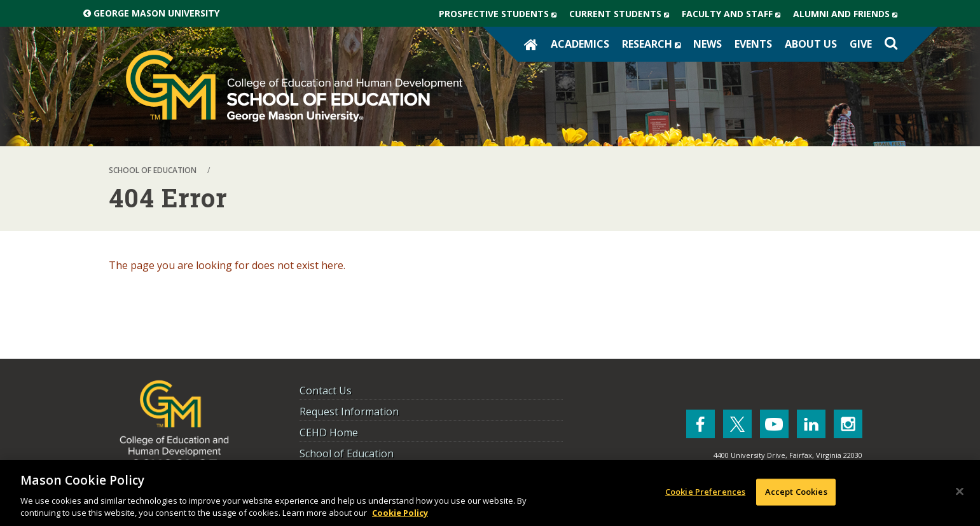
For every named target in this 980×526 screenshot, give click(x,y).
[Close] (960, 492)
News (707, 44)
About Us (811, 44)
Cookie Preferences (705, 492)
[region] (490, 493)
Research (654, 44)
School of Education (347, 453)
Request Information (349, 412)
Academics (580, 44)
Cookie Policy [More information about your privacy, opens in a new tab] (400, 513)
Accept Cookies (796, 492)
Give (861, 44)
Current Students (622, 14)
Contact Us (326, 391)
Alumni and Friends (848, 14)
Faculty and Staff (734, 14)
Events (753, 44)
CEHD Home (329, 433)
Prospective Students (501, 14)
